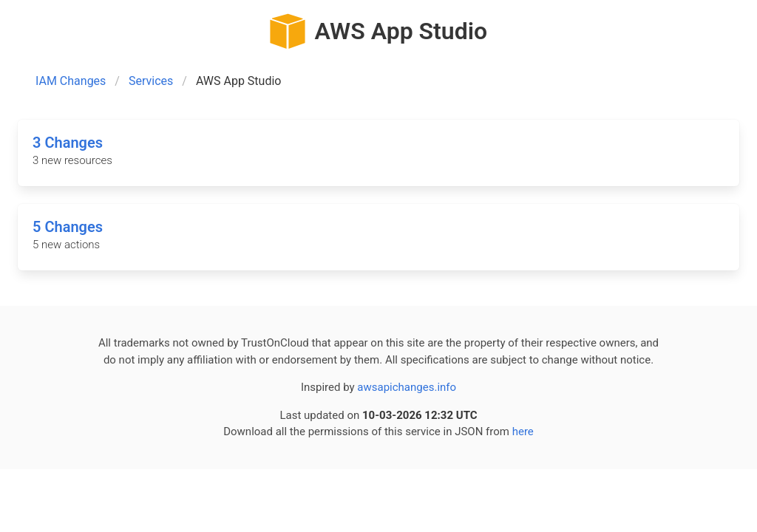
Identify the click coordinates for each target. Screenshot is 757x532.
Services (151, 81)
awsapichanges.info (407, 387)
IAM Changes (71, 81)
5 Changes (68, 227)
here (523, 432)
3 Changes (68, 143)
